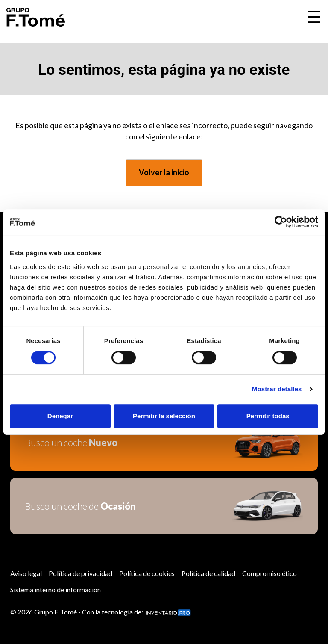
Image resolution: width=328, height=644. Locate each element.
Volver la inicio (164, 172)
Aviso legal (26, 573)
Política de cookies (147, 573)
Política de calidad (208, 573)
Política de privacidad (81, 573)
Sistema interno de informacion (56, 589)
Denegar (60, 416)
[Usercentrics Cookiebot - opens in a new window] (281, 222)
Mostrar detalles (277, 389)
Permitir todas (268, 416)
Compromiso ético (269, 573)
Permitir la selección (164, 416)
